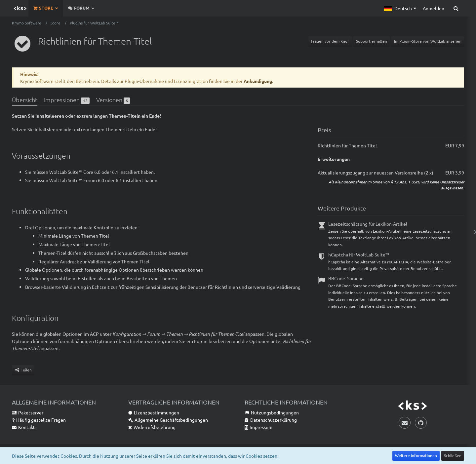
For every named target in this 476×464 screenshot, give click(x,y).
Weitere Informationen (416, 455)
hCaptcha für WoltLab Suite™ (359, 254)
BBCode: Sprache (346, 278)
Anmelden (434, 8)
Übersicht (25, 100)
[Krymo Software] (20, 8)
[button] (400, 8)
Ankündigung (258, 81)
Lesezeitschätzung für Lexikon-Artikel (368, 224)
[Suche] (456, 8)
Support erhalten (372, 41)
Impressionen (67, 100)
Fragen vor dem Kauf (330, 41)
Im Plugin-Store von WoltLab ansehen (428, 41)
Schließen (453, 455)
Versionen (113, 100)
